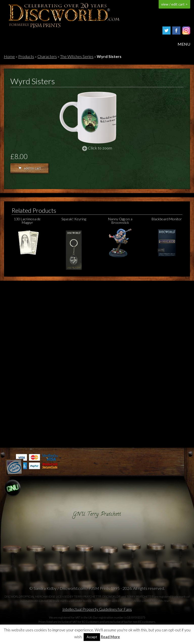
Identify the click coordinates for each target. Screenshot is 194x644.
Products (26, 56)
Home (9, 56)
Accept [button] (92, 637)
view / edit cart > (174, 4)
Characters (47, 56)
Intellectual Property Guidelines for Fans (97, 609)
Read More (110, 637)
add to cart (30, 168)
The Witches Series (77, 56)
